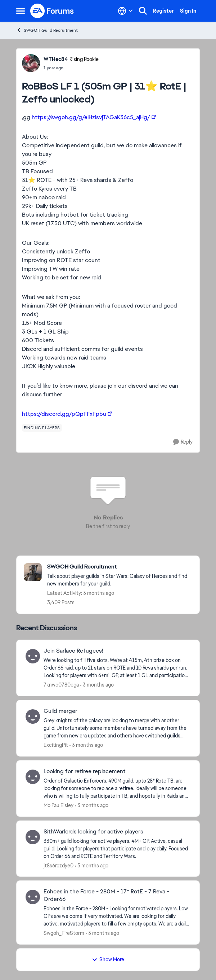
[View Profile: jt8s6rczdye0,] (33, 837)
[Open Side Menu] (21, 11)
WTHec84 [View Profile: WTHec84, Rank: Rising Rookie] (56, 59)
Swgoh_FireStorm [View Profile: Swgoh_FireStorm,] (64, 933)
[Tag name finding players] (42, 428)
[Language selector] (125, 11)
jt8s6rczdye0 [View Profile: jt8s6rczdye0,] (58, 865)
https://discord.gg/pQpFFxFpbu (64, 414)
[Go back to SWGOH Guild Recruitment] (120, 567)
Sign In (188, 11)
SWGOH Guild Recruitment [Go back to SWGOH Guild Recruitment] (47, 30)
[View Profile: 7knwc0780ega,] (33, 656)
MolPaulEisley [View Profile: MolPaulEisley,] (58, 805)
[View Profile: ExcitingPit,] (33, 717)
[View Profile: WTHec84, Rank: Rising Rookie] (31, 63)
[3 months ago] (97, 685)
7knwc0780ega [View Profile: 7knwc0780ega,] (61, 685)
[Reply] (183, 442)
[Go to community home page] (52, 11)
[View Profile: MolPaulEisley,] (33, 777)
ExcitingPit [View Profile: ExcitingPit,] (56, 745)
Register (163, 11)
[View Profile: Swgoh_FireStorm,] (33, 897)
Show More (108, 959)
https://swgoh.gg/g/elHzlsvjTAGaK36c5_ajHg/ (91, 117)
